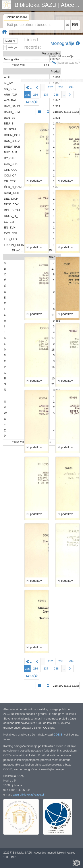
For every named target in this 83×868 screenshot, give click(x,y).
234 (71, 87)
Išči (75, 25)
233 (61, 87)
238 (56, 95)
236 (36, 95)
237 (46, 95)
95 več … (18, 250)
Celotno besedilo (16, 18)
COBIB (58, 735)
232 (50, 87)
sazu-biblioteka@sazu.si (28, 795)
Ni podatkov (34, 181)
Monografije (65, 43)
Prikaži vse (18, 65)
